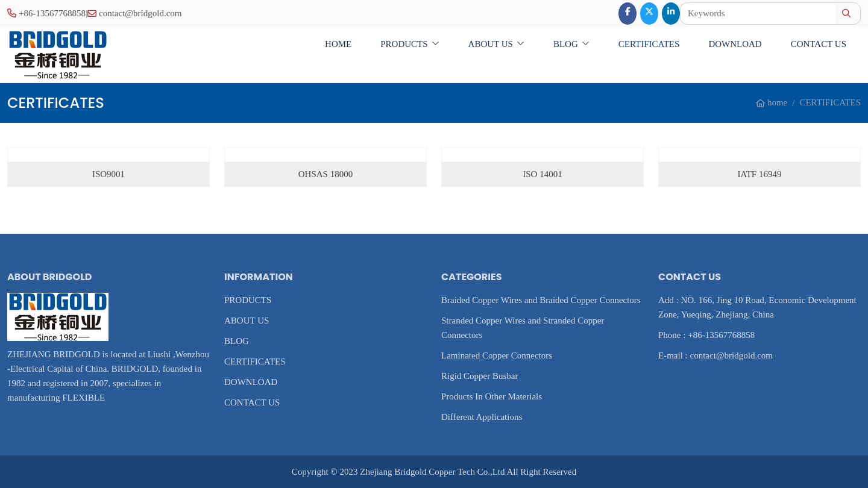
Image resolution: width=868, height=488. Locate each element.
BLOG (566, 44)
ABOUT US (491, 44)
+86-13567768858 (52, 13)
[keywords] (758, 14)
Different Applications (482, 417)
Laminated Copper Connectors (497, 355)
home (338, 44)
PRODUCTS (404, 44)
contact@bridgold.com (140, 13)
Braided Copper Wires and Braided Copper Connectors (541, 300)
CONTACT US (819, 44)
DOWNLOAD (735, 44)
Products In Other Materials (492, 396)
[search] (848, 14)
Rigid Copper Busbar (480, 376)
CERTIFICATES (649, 44)
